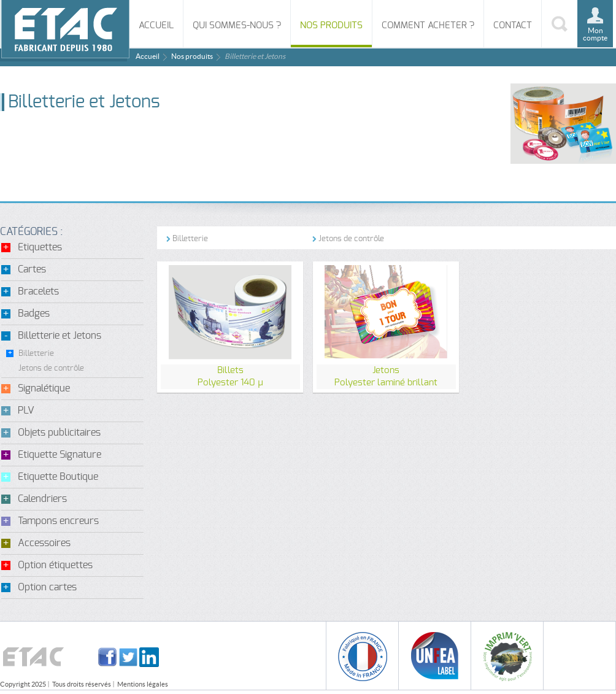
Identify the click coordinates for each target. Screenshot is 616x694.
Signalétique (44, 388)
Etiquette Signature (60, 455)
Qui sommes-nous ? (237, 25)
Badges (34, 314)
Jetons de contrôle (51, 368)
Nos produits (331, 25)
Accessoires (44, 543)
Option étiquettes (55, 565)
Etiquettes (40, 247)
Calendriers (42, 499)
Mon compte (595, 34)
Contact (513, 25)
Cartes (32, 269)
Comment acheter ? (428, 25)
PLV (26, 411)
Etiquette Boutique (58, 477)
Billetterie (36, 354)
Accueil (156, 25)
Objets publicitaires (59, 433)
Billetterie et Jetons (60, 336)
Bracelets (38, 291)
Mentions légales (143, 684)
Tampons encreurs (58, 521)
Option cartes (47, 587)
